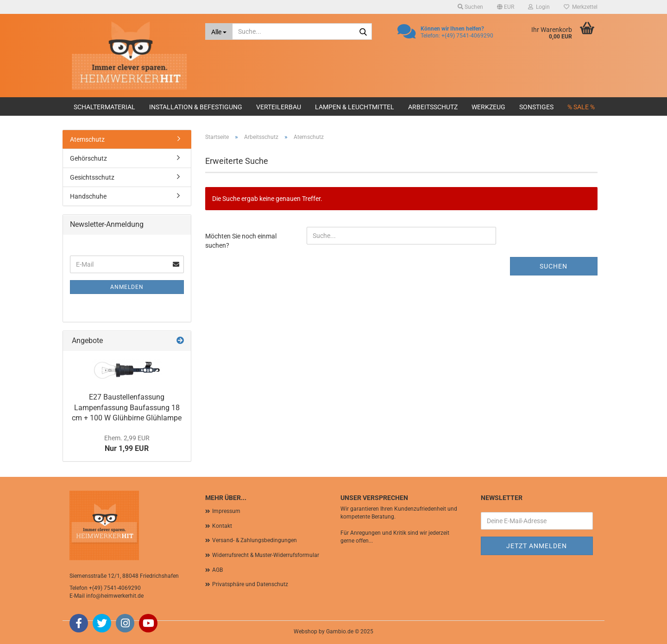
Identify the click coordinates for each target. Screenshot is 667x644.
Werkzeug (488, 107)
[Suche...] (219, 31)
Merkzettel (581, 7)
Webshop (305, 631)
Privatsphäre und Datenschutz (250, 584)
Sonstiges (536, 107)
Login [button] (539, 7)
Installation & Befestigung (196, 107)
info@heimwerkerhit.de (115, 596)
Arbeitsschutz (433, 107)
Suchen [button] (470, 7)
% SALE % (581, 107)
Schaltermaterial (104, 107)
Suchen (554, 266)
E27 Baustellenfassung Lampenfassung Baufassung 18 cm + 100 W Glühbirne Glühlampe (127, 408)
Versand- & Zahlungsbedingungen (255, 540)
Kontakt (222, 526)
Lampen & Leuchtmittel (355, 107)
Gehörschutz (88, 158)
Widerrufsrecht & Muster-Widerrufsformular (266, 555)
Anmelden (127, 287)
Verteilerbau (279, 107)
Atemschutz (87, 139)
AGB (217, 570)
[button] (506, 7)
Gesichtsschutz (92, 177)
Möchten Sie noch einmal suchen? (241, 241)
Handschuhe (88, 196)
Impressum (226, 511)
